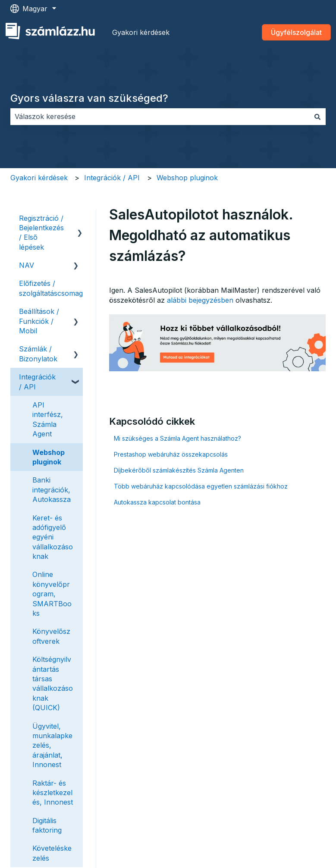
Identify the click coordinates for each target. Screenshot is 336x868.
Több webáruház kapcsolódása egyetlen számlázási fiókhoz (201, 486)
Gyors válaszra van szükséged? (89, 98)
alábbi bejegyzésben (200, 300)
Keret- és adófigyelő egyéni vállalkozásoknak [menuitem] (53, 537)
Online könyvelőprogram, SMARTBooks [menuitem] (52, 594)
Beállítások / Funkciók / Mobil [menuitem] (39, 321)
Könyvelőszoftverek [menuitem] (51, 636)
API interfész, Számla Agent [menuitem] (48, 419)
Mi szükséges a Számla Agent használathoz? (177, 438)
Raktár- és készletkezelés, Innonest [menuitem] (53, 793)
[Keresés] (317, 116)
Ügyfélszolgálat (296, 32)
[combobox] (160, 116)
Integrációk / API (112, 178)
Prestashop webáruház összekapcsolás (171, 454)
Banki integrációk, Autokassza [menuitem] (52, 490)
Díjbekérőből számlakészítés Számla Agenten (179, 470)
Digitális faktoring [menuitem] (47, 825)
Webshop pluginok (187, 178)
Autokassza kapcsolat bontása (157, 502)
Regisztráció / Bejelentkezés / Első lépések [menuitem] (41, 233)
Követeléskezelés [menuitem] (52, 853)
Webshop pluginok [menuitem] (49, 457)
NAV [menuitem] (27, 265)
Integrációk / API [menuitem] (37, 382)
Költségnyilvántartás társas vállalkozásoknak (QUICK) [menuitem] (53, 683)
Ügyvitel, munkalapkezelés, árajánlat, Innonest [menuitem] (52, 746)
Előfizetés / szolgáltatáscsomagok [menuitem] (55, 288)
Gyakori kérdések (141, 32)
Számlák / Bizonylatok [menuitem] (38, 354)
